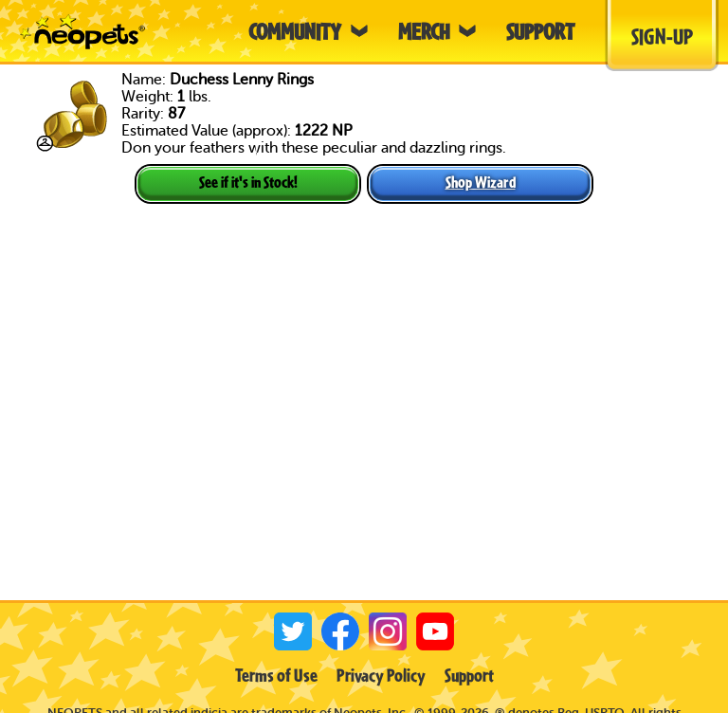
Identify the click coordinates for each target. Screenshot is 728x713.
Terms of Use (276, 675)
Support (469, 675)
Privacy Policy (381, 675)
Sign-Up (662, 36)
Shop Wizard (481, 182)
